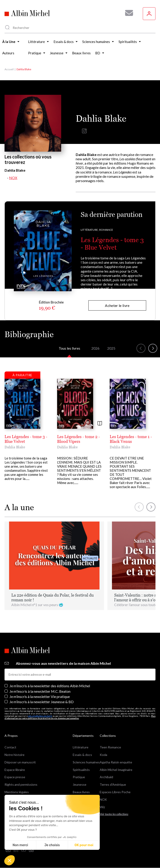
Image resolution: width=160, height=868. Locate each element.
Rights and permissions (21, 784)
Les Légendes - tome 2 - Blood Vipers (79, 439)
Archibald (106, 777)
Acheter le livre (117, 305)
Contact (10, 747)
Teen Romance (110, 747)
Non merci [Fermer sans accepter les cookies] (20, 845)
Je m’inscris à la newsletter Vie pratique (40, 696)
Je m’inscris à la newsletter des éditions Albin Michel (50, 686)
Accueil (9, 69)
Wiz (102, 807)
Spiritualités (81, 770)
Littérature (81, 747)
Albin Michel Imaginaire (116, 770)
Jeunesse (80, 784)
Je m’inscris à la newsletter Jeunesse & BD (42, 702)
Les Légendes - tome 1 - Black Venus (131, 439)
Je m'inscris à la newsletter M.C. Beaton (40, 691)
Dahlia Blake (15, 447)
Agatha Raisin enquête (116, 762)
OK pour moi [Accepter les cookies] (84, 845)
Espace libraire (15, 770)
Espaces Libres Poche (115, 792)
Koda (103, 755)
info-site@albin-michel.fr (40, 716)
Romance (106, 230)
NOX (13, 178)
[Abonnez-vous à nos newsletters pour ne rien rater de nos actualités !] (127, 13)
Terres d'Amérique (113, 784)
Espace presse (15, 777)
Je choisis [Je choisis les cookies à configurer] (52, 845)
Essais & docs (82, 755)
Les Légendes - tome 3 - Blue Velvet (112, 244)
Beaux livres (81, 792)
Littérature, (90, 230)
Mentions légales (17, 792)
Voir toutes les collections (114, 814)
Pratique (79, 777)
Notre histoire (15, 755)
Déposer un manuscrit (20, 762)
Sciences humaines (86, 762)
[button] (10, 860)
